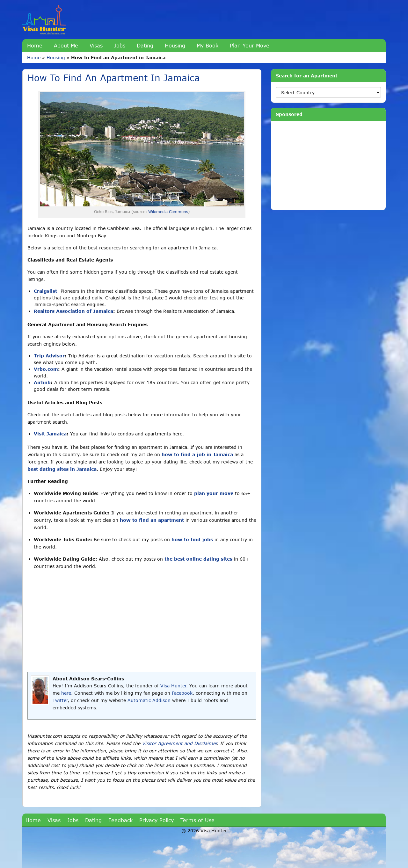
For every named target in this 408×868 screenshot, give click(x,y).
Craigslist (45, 291)
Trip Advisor (49, 356)
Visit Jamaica (50, 434)
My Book (208, 45)
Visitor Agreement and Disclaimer (179, 743)
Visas (96, 45)
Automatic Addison (149, 700)
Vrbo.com (46, 369)
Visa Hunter (173, 686)
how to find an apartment (152, 520)
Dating (145, 45)
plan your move (214, 493)
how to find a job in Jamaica (197, 454)
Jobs (120, 45)
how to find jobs (192, 539)
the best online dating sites (198, 559)
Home (35, 45)
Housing (175, 45)
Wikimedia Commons (168, 212)
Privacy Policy (157, 820)
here (66, 693)
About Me (66, 45)
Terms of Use (197, 820)
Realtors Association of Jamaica (73, 311)
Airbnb (42, 382)
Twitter (60, 700)
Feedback (120, 820)
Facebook (182, 693)
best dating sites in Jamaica (62, 469)
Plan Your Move (250, 45)
